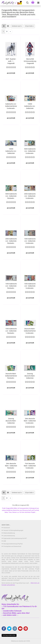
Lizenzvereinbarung (9, 536)
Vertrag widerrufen (9, 635)
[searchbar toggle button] (27, 3)
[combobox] (17, 26)
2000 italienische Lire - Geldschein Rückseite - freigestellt (11, 241)
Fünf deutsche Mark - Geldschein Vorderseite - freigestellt (30, 466)
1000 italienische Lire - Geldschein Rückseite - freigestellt (11, 286)
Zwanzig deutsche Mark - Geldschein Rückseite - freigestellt (11, 421)
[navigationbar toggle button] (38, 3)
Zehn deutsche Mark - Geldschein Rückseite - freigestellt (11, 466)
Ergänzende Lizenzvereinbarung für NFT (15, 538)
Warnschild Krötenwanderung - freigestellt (30, 61)
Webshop (14, 641)
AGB (5, 541)
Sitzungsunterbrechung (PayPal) (13, 544)
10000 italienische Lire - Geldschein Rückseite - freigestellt (11, 151)
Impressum (7, 528)
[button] (4, 26)
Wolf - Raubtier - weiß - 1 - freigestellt (11, 61)
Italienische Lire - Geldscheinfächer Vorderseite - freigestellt (11, 106)
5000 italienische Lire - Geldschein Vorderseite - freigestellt (30, 151)
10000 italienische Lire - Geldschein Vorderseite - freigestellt (30, 106)
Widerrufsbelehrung (9, 533)
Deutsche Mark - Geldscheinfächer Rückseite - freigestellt (11, 376)
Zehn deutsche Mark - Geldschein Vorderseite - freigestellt (30, 421)
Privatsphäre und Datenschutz (12, 546)
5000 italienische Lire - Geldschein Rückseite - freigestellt (11, 196)
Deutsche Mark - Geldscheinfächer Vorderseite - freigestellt (30, 331)
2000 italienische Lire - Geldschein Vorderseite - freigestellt (30, 196)
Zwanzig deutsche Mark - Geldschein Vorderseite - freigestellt (30, 376)
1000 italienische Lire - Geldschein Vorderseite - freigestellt (30, 241)
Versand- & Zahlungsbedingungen (13, 530)
